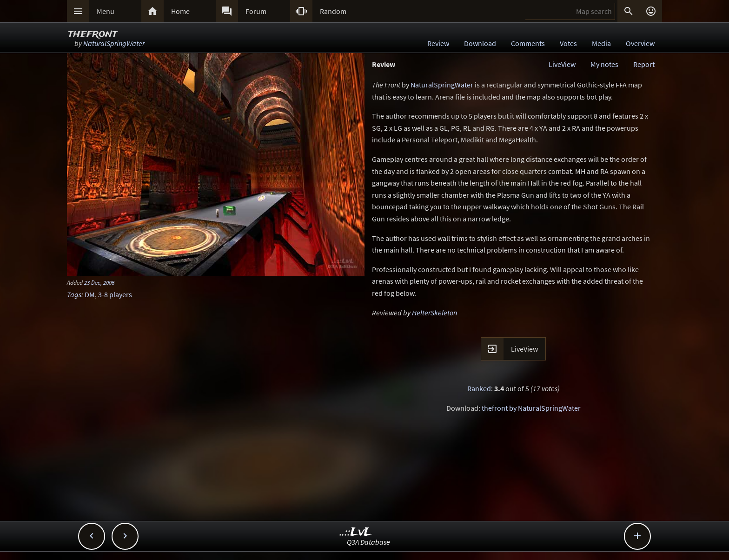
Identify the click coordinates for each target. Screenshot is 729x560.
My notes (604, 64)
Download (480, 43)
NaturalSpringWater (114, 43)
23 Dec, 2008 (99, 282)
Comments (528, 43)
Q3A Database (368, 542)
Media (601, 43)
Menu (106, 11)
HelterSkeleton (434, 313)
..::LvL (356, 532)
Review (438, 43)
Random (333, 11)
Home (180, 11)
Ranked (479, 388)
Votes (568, 43)
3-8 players (115, 294)
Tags (74, 294)
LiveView (562, 64)
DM (90, 294)
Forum (256, 11)
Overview (640, 43)
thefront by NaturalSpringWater (531, 408)
